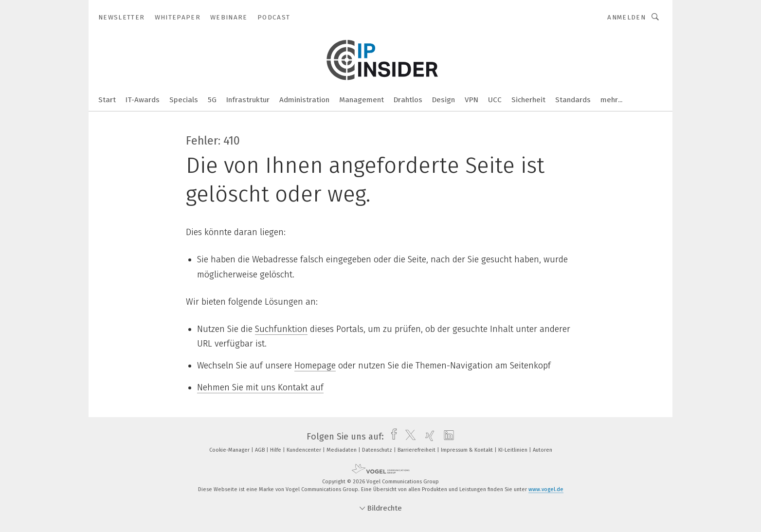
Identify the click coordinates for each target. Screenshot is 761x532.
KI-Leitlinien (514, 450)
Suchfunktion (281, 329)
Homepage (315, 366)
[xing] (427, 437)
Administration (304, 100)
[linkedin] (446, 437)
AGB (261, 450)
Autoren (543, 450)
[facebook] (391, 437)
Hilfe (276, 450)
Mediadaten (342, 450)
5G (212, 100)
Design (444, 100)
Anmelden (626, 17)
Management (362, 100)
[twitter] (408, 437)
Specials (184, 100)
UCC (495, 100)
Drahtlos (408, 100)
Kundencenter (305, 450)
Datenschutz (378, 450)
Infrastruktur (248, 100)
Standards (573, 100)
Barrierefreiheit (417, 450)
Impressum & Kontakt (468, 450)
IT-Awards (143, 100)
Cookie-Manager (230, 450)
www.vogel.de (546, 489)
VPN (471, 100)
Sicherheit (528, 100)
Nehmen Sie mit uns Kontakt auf (260, 387)
